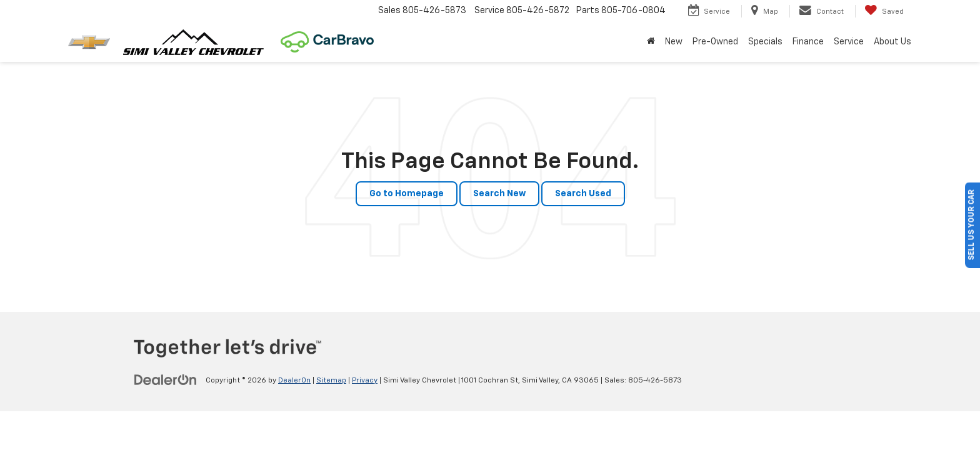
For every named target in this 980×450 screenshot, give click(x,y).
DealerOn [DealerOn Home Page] (294, 381)
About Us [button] (892, 42)
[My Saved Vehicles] (884, 11)
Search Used (583, 194)
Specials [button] (765, 42)
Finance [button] (808, 42)
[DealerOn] (166, 380)
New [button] (674, 42)
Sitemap (331, 381)
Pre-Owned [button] (715, 42)
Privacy (365, 381)
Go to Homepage (407, 194)
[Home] (651, 42)
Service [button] (849, 42)
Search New (499, 194)
